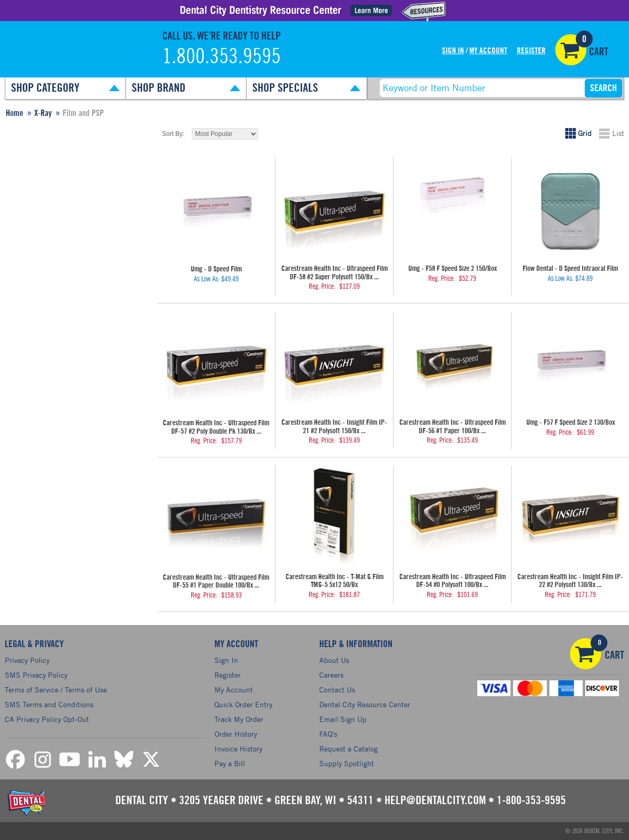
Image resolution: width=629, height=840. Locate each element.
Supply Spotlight (347, 763)
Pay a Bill (230, 763)
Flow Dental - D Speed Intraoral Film (570, 269)
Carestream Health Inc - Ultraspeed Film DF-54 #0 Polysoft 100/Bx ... (453, 581)
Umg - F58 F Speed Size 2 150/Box (453, 269)
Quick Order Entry (243, 704)
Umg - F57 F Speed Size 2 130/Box (571, 423)
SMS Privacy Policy (36, 675)
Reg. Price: (322, 287)
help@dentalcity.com (435, 800)
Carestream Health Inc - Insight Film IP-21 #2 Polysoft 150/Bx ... (334, 427)
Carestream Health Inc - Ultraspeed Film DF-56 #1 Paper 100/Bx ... (453, 427)
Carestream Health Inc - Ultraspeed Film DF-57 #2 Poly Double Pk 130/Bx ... (216, 427)
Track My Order (239, 719)
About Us (334, 660)
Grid (585, 133)
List (618, 133)
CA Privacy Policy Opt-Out (47, 719)
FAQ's (328, 734)
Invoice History (238, 749)
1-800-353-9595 (531, 800)
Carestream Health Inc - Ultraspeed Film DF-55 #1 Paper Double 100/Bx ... (216, 582)
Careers (331, 675)
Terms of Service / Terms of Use (56, 690)
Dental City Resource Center (365, 704)
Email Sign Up (343, 719)
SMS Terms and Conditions (49, 704)
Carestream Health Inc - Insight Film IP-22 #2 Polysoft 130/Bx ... (570, 581)
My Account (488, 51)
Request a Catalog (348, 749)
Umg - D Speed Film (216, 269)
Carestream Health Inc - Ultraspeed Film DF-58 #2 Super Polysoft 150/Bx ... (335, 273)
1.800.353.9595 (222, 57)
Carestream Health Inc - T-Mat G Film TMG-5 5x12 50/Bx (335, 581)
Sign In (453, 51)
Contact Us (337, 690)
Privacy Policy (27, 660)
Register (531, 51)
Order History (236, 734)
